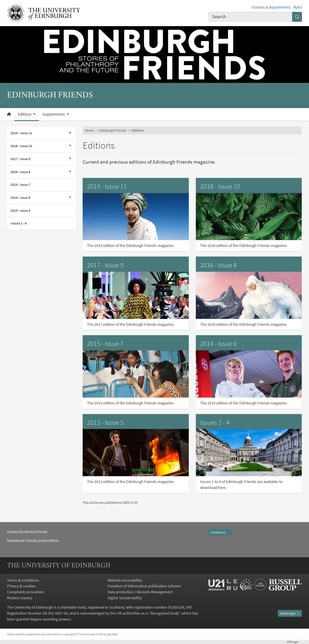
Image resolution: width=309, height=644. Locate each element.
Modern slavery (20, 598)
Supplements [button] (54, 114)
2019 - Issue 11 (21, 133)
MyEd (298, 7)
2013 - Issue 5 (20, 210)
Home (89, 130)
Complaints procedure (26, 592)
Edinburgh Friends (113, 130)
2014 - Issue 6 (20, 197)
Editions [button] (25, 114)
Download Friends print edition (33, 540)
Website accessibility (125, 580)
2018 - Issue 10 (21, 146)
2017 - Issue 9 (20, 159)
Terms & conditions (23, 580)
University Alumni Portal (27, 532)
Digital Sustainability (125, 598)
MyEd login (290, 613)
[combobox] (250, 17)
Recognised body (165, 613)
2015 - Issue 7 (20, 185)
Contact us (220, 532)
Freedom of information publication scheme (144, 586)
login (294, 642)
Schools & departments (271, 7)
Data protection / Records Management (140, 592)
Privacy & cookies (21, 586)
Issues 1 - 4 (19, 223)
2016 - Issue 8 (20, 172)
